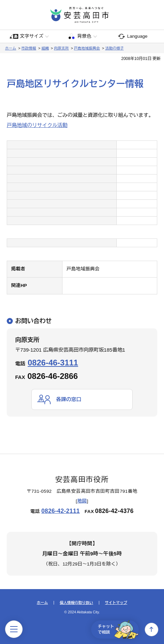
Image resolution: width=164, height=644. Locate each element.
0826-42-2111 (60, 511)
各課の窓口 (69, 399)
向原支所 (61, 48)
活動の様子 (115, 48)
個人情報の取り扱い (76, 603)
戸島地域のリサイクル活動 (37, 125)
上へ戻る (152, 630)
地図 (82, 501)
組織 (45, 48)
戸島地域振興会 (87, 48)
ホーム (11, 48)
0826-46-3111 (53, 363)
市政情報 (29, 48)
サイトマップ (116, 603)
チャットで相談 (118, 630)
